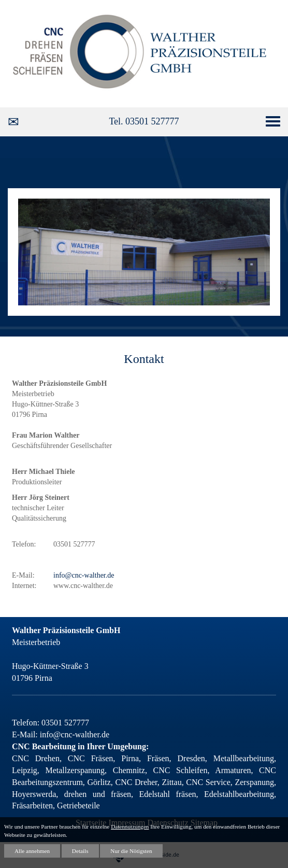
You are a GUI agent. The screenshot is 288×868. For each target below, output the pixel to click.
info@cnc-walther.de (84, 575)
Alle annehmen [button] (32, 851)
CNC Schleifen (177, 770)
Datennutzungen (130, 827)
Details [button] (80, 851)
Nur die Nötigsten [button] (131, 851)
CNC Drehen (36, 758)
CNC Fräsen (90, 758)
